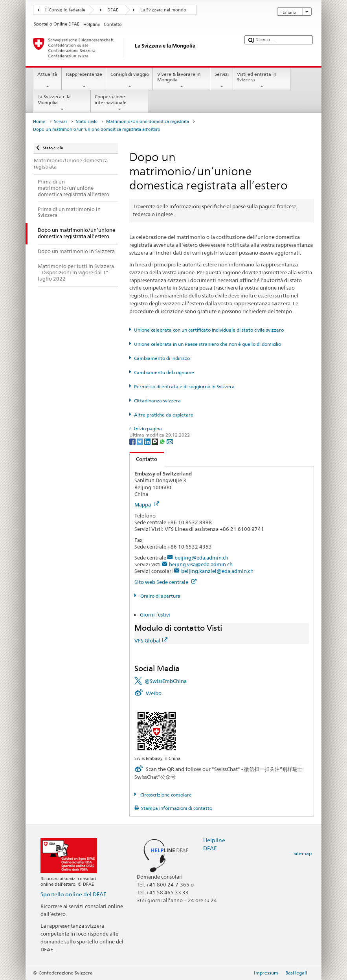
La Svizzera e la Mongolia (62, 103)
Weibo (154, 693)
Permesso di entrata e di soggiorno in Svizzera (184, 386)
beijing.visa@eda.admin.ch (201, 564)
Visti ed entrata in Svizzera (262, 81)
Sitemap (303, 853)
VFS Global (151, 640)
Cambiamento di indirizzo (162, 358)
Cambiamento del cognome (164, 372)
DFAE (113, 10)
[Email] (170, 441)
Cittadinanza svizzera (157, 401)
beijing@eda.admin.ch (201, 558)
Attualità (48, 81)
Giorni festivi (155, 615)
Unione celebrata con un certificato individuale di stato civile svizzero (209, 330)
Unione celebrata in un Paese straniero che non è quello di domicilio (207, 344)
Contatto (144, 459)
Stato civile (87, 122)
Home (39, 122)
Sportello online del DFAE (73, 894)
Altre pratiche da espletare (164, 415)
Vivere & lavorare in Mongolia (182, 81)
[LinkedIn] (148, 441)
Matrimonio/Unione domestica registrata (148, 122)
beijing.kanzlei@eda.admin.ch (217, 571)
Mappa (147, 505)
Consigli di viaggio (129, 81)
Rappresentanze (84, 81)
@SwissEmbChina (166, 681)
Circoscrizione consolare (165, 795)
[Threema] (155, 441)
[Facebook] (133, 441)
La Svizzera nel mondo (163, 10)
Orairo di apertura (160, 596)
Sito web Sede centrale (165, 582)
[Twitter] (140, 441)
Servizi (221, 81)
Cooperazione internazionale (119, 103)
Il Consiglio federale (65, 10)
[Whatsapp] (163, 441)
